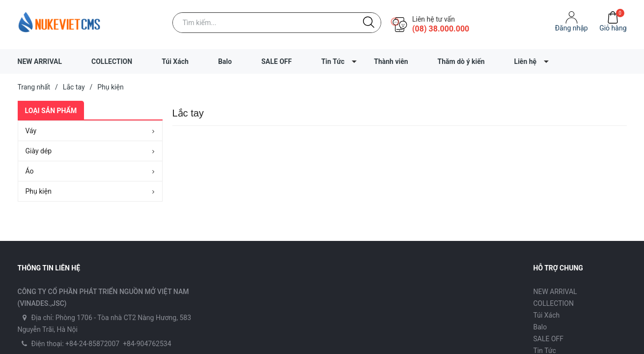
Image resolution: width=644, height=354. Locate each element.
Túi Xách (175, 61)
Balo (225, 61)
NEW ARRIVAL (40, 61)
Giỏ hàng (613, 28)
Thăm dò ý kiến (461, 61)
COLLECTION (112, 61)
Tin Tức (333, 61)
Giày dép (39, 151)
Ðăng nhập (572, 28)
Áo (30, 171)
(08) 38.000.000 (441, 29)
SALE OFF (277, 61)
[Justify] (369, 23)
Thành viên (391, 61)
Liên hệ (526, 61)
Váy (31, 131)
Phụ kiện (39, 191)
